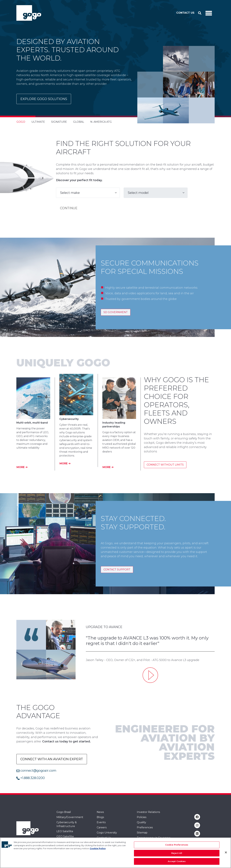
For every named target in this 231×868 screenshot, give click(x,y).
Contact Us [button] (185, 13)
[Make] (88, 193)
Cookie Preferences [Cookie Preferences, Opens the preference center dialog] (177, 845)
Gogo (21, 122)
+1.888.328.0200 (31, 778)
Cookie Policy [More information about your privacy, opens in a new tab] (98, 849)
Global (79, 122)
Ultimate (38, 122)
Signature (59, 122)
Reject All (177, 853)
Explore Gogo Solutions (44, 99)
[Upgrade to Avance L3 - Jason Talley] (150, 675)
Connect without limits (165, 465)
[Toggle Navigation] (209, 13)
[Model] (156, 193)
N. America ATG (101, 122)
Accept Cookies (177, 861)
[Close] (226, 853)
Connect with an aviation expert (52, 759)
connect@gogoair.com (36, 771)
